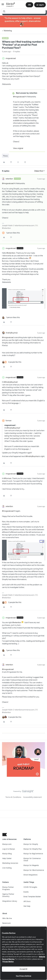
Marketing (8, 31)
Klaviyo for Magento (31, 865)
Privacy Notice (8, 961)
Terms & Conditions (13, 797)
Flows (5, 156)
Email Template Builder (32, 897)
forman (9, 421)
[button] (3, 5)
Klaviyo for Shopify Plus (33, 849)
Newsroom (7, 923)
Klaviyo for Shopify (31, 844)
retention (9, 179)
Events (26, 892)
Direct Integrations (31, 875)
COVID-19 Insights (30, 887)
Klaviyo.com (7, 844)
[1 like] (11, 233)
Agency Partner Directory (8, 895)
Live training (7, 868)
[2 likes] (12, 362)
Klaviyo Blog (7, 854)
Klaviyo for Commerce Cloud (32, 860)
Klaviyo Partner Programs (8, 888)
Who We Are (7, 918)
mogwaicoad (11, 58)
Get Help (27, 906)
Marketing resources (10, 863)
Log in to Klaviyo (9, 849)
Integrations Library (10, 901)
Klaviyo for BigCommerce (33, 854)
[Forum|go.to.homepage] (11, 5)
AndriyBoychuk (12, 333)
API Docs (27, 901)
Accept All (23, 969)
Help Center (7, 858)
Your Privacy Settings (23, 976)
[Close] (46, 929)
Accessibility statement (32, 797)
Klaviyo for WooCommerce (34, 870)
